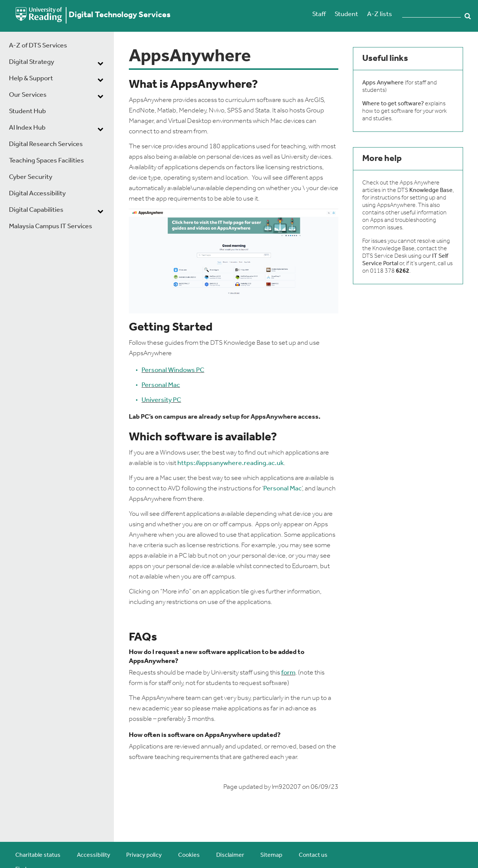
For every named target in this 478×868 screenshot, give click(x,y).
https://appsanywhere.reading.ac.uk (231, 463)
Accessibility (94, 855)
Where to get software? (393, 104)
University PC (161, 400)
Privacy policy (144, 855)
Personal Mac (161, 385)
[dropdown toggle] (100, 63)
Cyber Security (31, 177)
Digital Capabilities (36, 210)
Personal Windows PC (173, 370)
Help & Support (31, 79)
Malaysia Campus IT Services (51, 227)
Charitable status (38, 855)
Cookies (189, 855)
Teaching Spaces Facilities (46, 161)
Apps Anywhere (383, 83)
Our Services (28, 95)
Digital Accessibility (37, 194)
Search (468, 16)
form (288, 673)
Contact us (313, 855)
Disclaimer (230, 855)
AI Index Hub (27, 128)
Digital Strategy (32, 62)
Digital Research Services (46, 144)
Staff (319, 14)
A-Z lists (380, 14)
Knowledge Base (431, 190)
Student (346, 14)
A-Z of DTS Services (38, 46)
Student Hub (27, 111)
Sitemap (271, 855)
